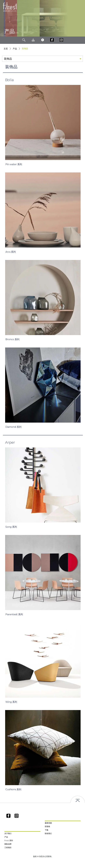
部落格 (47, 826)
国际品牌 (8, 844)
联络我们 (48, 833)
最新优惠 (48, 823)
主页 (6, 49)
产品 (15, 49)
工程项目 (8, 847)
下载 (47, 830)
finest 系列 (9, 840)
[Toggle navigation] (80, 7)
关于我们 (8, 833)
